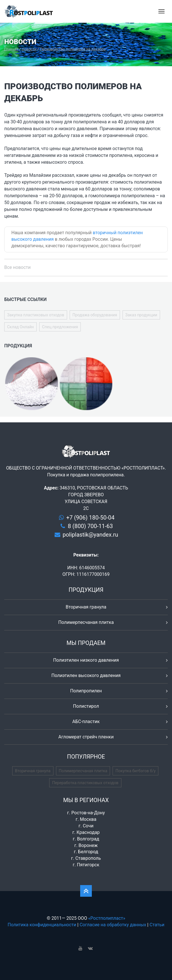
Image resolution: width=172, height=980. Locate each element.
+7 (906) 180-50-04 (90, 518)
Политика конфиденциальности (42, 925)
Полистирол (86, 706)
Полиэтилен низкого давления (86, 660)
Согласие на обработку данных (113, 925)
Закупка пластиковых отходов (36, 315)
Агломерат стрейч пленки (86, 737)
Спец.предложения (60, 327)
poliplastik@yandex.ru (90, 535)
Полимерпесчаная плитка (86, 622)
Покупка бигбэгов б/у (135, 771)
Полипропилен (86, 691)
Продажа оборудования (95, 315)
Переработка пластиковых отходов (85, 783)
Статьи (157, 925)
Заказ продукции (141, 315)
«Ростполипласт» (107, 918)
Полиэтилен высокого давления (86, 675)
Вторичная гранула (86, 607)
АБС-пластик (86, 721)
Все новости (17, 267)
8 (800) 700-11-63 (90, 526)
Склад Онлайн (20, 327)
